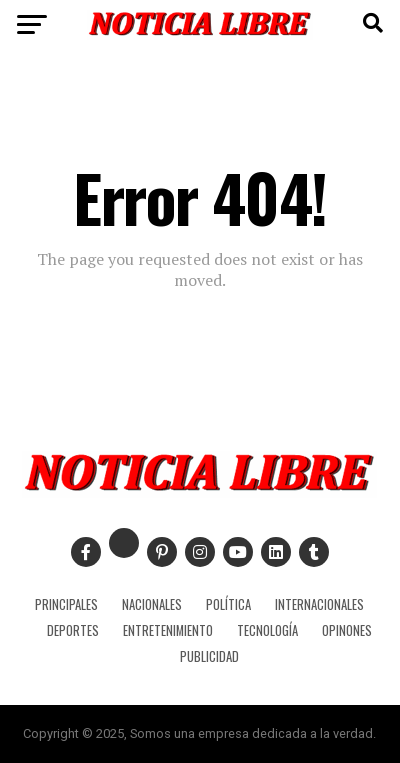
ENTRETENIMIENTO (168, 630)
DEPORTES (73, 630)
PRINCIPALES (66, 604)
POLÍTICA (228, 604)
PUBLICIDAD (209, 656)
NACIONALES (152, 604)
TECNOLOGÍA (267, 630)
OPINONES (347, 630)
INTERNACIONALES (319, 604)
